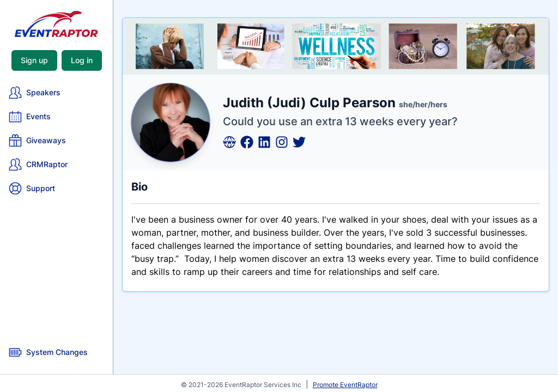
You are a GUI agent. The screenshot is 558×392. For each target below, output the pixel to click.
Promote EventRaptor (345, 385)
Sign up (34, 60)
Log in (82, 60)
